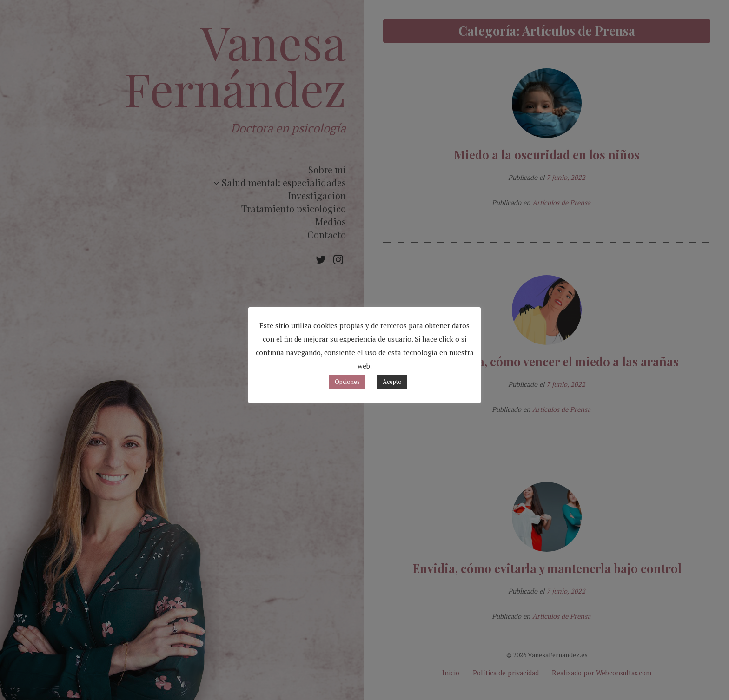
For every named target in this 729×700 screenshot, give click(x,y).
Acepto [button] (392, 382)
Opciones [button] (347, 382)
